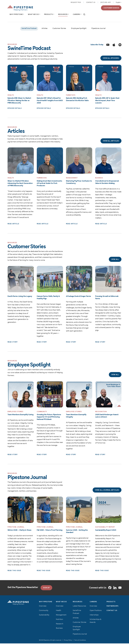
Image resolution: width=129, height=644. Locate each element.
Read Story (13, 342)
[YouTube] (120, 588)
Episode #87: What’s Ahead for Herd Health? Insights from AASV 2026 (50, 101)
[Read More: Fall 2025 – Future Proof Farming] (50, 510)
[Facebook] (110, 588)
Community (44, 611)
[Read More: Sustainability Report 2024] (108, 510)
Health (59, 611)
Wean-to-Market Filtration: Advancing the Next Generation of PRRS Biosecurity (20, 184)
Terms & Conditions (80, 641)
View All (115, 260)
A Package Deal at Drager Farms (78, 297)
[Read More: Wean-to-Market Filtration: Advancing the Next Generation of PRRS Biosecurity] (21, 161)
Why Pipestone (46, 602)
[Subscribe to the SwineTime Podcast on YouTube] (108, 45)
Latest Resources (79, 607)
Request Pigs (76, 3)
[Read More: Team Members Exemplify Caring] (21, 395)
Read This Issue (14, 571)
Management (61, 615)
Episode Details (15, 109)
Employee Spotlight (79, 29)
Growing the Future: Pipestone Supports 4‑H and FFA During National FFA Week (49, 418)
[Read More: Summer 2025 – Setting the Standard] (79, 510)
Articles (45, 29)
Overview (43, 607)
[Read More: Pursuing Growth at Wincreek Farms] (108, 279)
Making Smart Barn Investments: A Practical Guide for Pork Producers (49, 184)
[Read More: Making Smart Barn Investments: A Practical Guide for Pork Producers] (50, 161)
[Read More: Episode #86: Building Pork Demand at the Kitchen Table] (79, 78)
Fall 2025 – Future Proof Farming (50, 531)
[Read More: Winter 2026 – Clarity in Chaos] (21, 510)
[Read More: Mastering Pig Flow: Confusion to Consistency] (79, 161)
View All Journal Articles (107, 491)
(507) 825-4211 (106, 3)
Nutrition (59, 620)
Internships (94, 615)
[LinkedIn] (115, 588)
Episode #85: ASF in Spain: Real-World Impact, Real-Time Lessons (108, 101)
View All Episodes (111, 59)
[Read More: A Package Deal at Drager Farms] (79, 279)
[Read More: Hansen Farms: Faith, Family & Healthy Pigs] (50, 279)
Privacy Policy (68, 641)
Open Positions (96, 611)
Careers (93, 602)
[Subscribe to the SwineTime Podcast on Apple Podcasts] (114, 45)
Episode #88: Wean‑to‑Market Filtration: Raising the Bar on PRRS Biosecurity (19, 101)
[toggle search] (84, 15)
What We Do (61, 602)
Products (111, 602)
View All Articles (111, 141)
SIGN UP (46, 588)
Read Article (13, 224)
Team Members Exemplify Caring (20, 415)
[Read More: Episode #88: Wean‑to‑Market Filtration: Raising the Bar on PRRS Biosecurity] (21, 78)
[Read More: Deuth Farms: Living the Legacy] (21, 279)
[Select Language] (119, 3)
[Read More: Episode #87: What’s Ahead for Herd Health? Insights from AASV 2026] (50, 78)
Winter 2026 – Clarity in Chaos (19, 531)
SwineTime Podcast (29, 29)
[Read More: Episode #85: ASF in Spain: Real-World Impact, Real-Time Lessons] (108, 78)
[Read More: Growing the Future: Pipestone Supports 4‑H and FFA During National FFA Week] (50, 395)
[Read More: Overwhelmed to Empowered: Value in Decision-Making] (108, 161)
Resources (78, 602)
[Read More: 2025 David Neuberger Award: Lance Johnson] (108, 395)
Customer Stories (59, 29)
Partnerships (112, 607)
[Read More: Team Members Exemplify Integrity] (79, 395)
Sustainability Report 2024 (106, 531)
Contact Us (91, 3)
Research (60, 624)
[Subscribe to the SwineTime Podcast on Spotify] (120, 45)
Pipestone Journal (98, 29)
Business (59, 629)
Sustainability (44, 615)
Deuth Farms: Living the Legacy (20, 297)
